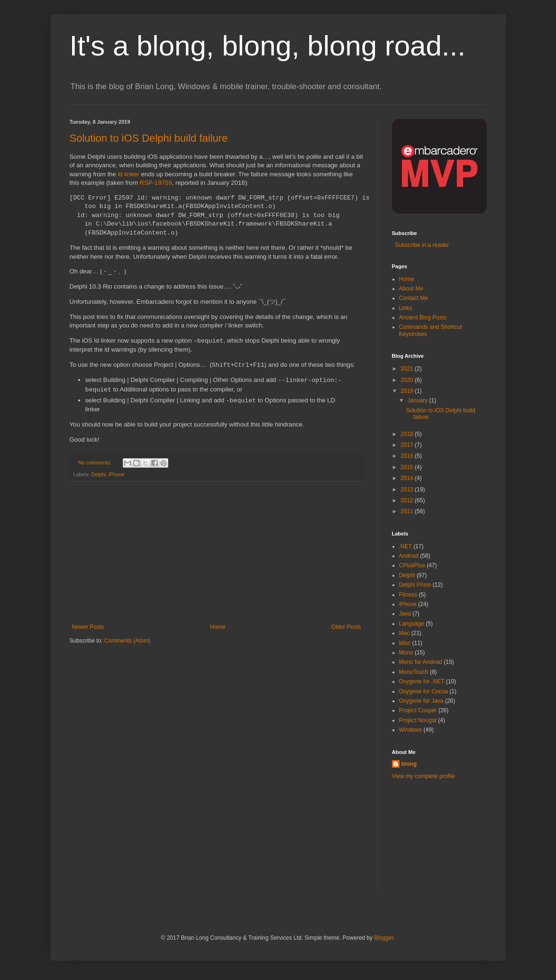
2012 (408, 500)
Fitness (408, 595)
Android (409, 556)
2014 (408, 478)
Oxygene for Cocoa (424, 691)
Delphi (98, 474)
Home (218, 627)
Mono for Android (421, 662)
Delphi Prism (415, 585)
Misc (405, 643)
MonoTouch (414, 672)
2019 (408, 391)
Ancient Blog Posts (423, 318)
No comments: (96, 463)
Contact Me (414, 298)
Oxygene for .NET (422, 681)
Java (405, 614)
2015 (408, 467)
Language (412, 624)
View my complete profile (424, 776)
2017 (408, 445)
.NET (406, 546)
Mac (405, 633)
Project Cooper (418, 710)
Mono (406, 653)
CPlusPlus (412, 565)
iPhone (117, 474)
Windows (411, 730)
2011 (408, 511)
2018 (408, 434)
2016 (408, 456)
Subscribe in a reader (421, 245)
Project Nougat (418, 720)
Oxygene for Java (421, 701)
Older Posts (346, 627)
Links (406, 308)
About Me (411, 289)
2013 (408, 490)
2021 (408, 369)
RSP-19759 (156, 183)
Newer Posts (88, 627)
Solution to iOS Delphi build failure (149, 138)
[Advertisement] (217, 553)
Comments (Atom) (127, 641)
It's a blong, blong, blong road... (268, 46)
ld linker (128, 174)
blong (409, 764)
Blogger (384, 938)
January (418, 400)
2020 (408, 380)
